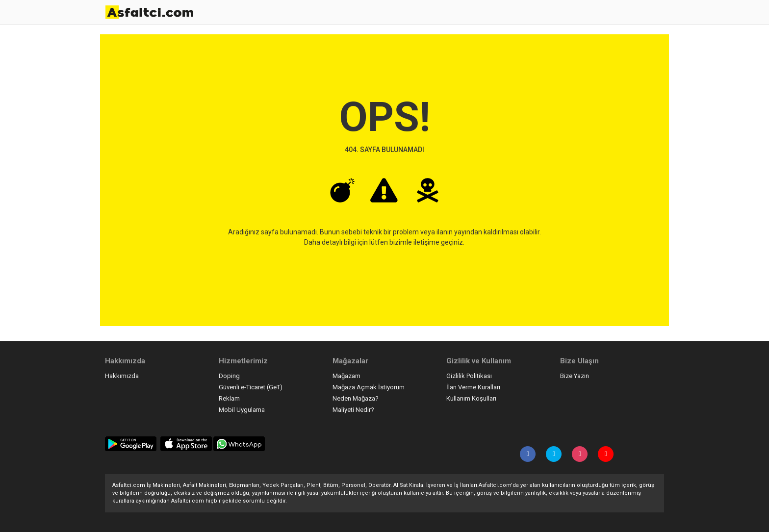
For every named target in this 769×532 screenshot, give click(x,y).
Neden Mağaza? (356, 398)
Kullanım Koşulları (471, 398)
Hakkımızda (122, 376)
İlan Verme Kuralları (473, 387)
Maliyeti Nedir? (353, 410)
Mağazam (346, 376)
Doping (229, 376)
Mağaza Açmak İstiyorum (369, 387)
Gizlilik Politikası (469, 376)
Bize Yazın (575, 376)
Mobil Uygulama (242, 410)
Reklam (229, 398)
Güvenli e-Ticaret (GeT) (251, 387)
